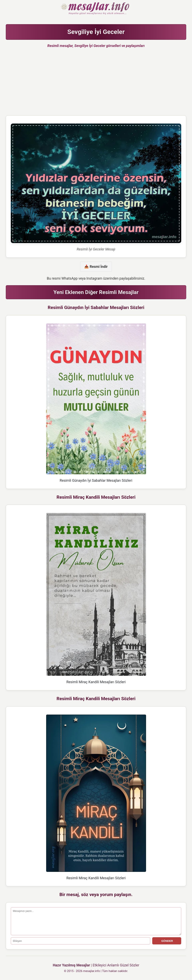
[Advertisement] (96, 83)
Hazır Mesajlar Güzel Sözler (96, 9)
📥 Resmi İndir (96, 267)
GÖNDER (167, 941)
